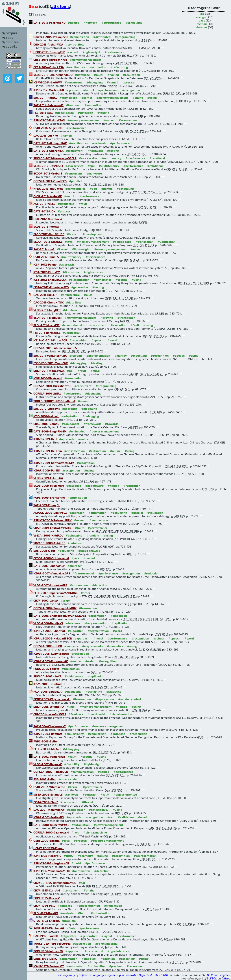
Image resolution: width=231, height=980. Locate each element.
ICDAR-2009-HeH (45, 439)
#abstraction (82, 943)
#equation (108, 959)
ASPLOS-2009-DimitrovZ (50, 513)
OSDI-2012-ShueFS (46, 257)
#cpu (91, 166)
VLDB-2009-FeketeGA (48, 478)
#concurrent (73, 82)
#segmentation (98, 631)
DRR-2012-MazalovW (48, 219)
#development (93, 234)
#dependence (64, 113)
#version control (130, 699)
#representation (145, 856)
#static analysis (89, 551)
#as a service (88, 158)
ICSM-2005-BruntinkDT (49, 684)
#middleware (94, 485)
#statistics (114, 691)
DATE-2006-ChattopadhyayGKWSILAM (60, 616)
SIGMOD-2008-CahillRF (49, 543)
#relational (157, 158)
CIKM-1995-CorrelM (47, 890)
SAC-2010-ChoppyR (47, 409)
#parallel (76, 181)
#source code (122, 242)
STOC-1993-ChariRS (47, 921)
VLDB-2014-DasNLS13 (48, 166)
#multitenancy (111, 158)
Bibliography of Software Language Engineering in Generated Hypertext (105, 975)
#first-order (71, 272)
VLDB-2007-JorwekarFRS (50, 585)
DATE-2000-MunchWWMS (51, 825)
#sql (82, 883)
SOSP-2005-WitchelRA (49, 707)
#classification (79, 280)
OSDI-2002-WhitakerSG (49, 787)
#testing (103, 113)
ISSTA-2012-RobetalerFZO (51, 287)
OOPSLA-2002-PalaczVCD (51, 772)
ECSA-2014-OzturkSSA (49, 67)
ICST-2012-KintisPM (47, 272)
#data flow (74, 302)
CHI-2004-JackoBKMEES (50, 714)
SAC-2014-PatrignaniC (48, 105)
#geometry (85, 856)
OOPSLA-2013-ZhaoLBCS (50, 181)
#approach (67, 264)
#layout (107, 936)
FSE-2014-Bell (43, 113)
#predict (137, 513)
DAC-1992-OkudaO (46, 936)
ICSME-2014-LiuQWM (48, 82)
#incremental (94, 951)
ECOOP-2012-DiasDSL (48, 242)
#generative (79, 287)
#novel (98, 638)
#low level (73, 105)
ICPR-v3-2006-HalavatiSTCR (53, 638)
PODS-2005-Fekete (46, 669)
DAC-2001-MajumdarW (49, 810)
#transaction (128, 120)
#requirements (92, 646)
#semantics (93, 105)
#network (90, 22)
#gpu (93, 189)
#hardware (95, 151)
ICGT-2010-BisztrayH (48, 378)
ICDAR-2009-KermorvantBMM (54, 463)
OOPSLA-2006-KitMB (48, 646)
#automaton (75, 966)
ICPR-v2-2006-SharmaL (49, 631)
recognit (202, 17)
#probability (96, 966)
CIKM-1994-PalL (44, 905)
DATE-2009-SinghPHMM (50, 431)
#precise (128, 82)
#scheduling (134, 22)
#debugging (94, 82)
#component (71, 424)
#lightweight (91, 52)
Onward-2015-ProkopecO (51, 37)
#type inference (118, 951)
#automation (97, 513)
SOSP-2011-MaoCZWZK (49, 371)
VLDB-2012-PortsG (46, 226)
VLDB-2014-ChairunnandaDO (53, 75)
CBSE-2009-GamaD (46, 424)
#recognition (131, 90)
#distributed (102, 37)
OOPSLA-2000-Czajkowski (51, 832)
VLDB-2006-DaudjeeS (48, 623)
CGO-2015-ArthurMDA (48, 44)
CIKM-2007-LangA (46, 600)
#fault (83, 204)
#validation (155, 513)
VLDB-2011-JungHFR (47, 310)
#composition (79, 37)
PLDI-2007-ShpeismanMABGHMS (56, 593)
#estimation (98, 67)
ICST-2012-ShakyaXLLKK (50, 280)
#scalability (94, 691)
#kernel (73, 52)
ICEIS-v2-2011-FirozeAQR (50, 340)
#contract (90, 794)
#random (93, 535)
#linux (71, 707)
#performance (111, 22)
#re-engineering (106, 943)
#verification (167, 242)
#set (110, 817)
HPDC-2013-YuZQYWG (48, 189)
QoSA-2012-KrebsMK (48, 196)
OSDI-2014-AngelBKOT (49, 128)
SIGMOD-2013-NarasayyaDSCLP (55, 158)
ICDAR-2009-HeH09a (48, 451)
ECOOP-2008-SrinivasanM (51, 558)
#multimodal (96, 714)
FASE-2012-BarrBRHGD (49, 234)
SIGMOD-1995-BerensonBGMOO (55, 883)
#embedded (77, 431)
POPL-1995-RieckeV (47, 898)
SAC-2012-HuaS (44, 249)
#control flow (75, 44)
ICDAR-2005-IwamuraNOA (51, 653)
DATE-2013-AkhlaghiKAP (50, 143)
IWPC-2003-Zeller (46, 741)
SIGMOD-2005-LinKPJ (48, 676)
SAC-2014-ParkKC (45, 97)
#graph (66, 600)
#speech (97, 340)
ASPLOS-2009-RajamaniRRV (52, 520)
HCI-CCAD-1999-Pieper (49, 848)
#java (69, 242)
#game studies (75, 189)
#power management (104, 431)
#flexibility (72, 764)
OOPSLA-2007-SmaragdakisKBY (55, 608)
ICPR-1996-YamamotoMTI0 (52, 871)
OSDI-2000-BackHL (46, 840)
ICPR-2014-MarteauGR (49, 90)
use (202, 13)
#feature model (83, 573)
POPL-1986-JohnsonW (48, 951)
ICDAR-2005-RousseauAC (51, 661)
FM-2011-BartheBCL (47, 333)
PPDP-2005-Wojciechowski (52, 699)
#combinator (103, 280)
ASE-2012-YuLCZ (44, 204)
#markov (121, 355)
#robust (159, 638)
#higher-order (93, 272)
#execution (119, 325)
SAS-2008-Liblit (44, 551)
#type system (105, 699)
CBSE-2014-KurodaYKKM (50, 60)
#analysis (71, 646)
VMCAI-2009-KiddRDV (48, 535)
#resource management (108, 726)
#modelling (139, 355)
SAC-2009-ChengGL (47, 505)
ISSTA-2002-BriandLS (48, 794)
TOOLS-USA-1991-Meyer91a (52, 943)
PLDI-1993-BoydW (46, 913)
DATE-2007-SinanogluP (49, 566)
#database (82, 75)
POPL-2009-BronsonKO (49, 497)
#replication (132, 75)
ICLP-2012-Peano (45, 264)
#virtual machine (95, 832)
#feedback (76, 714)
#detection (86, 113)
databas (202, 27)
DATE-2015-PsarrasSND (49, 22)
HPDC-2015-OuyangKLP (49, 52)
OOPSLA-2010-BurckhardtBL (53, 386)
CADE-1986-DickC (45, 959)
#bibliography (74, 734)
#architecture (76, 67)
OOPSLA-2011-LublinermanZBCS (55, 348)
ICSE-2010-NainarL (46, 416)
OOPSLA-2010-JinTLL (47, 393)
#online (138, 97)
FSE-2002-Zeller (45, 779)
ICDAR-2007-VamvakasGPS (52, 573)
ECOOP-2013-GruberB (48, 173)
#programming (125, 37)
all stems (60, 6)
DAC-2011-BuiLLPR (46, 295)
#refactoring (119, 67)
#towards (112, 424)
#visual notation (121, 714)
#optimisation (77, 497)
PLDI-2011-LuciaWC (46, 325)
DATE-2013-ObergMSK (48, 151)
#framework (68, 97)
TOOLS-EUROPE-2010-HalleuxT (54, 401)
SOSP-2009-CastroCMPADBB (53, 528)
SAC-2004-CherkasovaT (50, 726)
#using (152, 97)
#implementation (98, 355)
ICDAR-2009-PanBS (47, 470)
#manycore (94, 173)
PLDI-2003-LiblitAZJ (47, 749)
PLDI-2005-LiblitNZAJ (48, 691)
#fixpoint (76, 355)
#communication (82, 772)
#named (74, 22)
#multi (99, 75)
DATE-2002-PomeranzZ (49, 756)
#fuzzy (69, 856)
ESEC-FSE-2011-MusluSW (51, 363)
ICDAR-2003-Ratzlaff (48, 734)
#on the (89, 890)
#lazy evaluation (96, 623)
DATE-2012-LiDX (44, 211)
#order (85, 593)
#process (64, 211)
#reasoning (127, 959)
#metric (70, 196)
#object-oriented (125, 794)
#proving (107, 317)
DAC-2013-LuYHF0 (46, 135)
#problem (69, 921)
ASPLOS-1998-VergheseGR (51, 863)
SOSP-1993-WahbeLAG (49, 928)
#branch (73, 234)
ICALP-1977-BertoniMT (49, 966)
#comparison (97, 734)
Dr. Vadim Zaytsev (219, 975)
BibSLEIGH (160, 975)
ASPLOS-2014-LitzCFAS (49, 120)
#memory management (85, 60)
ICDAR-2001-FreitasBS (49, 817)
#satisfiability (99, 810)
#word (112, 340)
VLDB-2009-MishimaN (49, 485)
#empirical (89, 959)
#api (70, 371)
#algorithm (76, 631)
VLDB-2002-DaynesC (48, 764)
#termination (73, 378)
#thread (88, 802)
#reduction (152, 573)
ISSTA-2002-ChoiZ (46, 802)
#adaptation (70, 416)
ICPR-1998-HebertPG (47, 856)
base (202, 20)
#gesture (73, 90)
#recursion (134, 966)
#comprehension (74, 325)
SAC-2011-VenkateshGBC (50, 355)
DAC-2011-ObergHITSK (48, 302)
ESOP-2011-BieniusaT (48, 317)
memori (202, 24)
